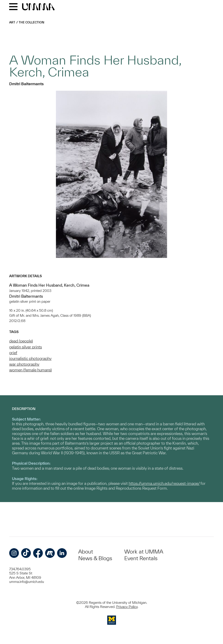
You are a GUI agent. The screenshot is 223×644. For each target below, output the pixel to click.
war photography (24, 364)
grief (13, 353)
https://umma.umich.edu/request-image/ (164, 483)
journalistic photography (30, 358)
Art (12, 22)
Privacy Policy (127, 607)
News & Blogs (95, 558)
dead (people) (21, 341)
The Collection (31, 22)
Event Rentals (141, 558)
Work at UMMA (144, 552)
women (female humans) (30, 370)
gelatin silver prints (26, 347)
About (86, 552)
